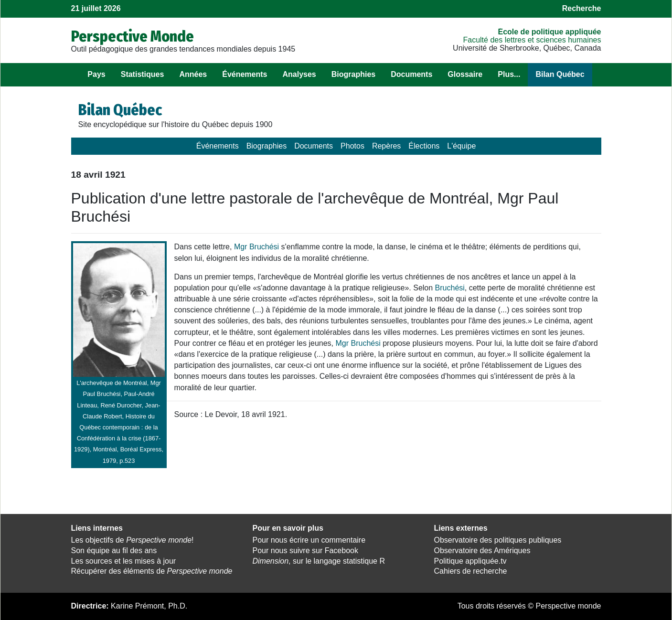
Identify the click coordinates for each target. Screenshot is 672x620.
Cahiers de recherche (471, 571)
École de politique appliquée (549, 32)
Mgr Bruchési (256, 247)
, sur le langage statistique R (319, 561)
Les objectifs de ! (133, 540)
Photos (352, 146)
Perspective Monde (133, 36)
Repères (386, 146)
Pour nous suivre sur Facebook (305, 551)
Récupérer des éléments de (152, 571)
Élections (424, 146)
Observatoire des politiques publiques (498, 540)
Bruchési (450, 288)
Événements (245, 74)
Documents (411, 74)
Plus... (509, 74)
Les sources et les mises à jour (124, 561)
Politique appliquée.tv (470, 561)
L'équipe (461, 146)
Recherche (582, 8)
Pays (96, 74)
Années (193, 74)
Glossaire (465, 74)
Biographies (353, 74)
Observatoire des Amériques (482, 551)
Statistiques (143, 74)
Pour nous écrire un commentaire (309, 540)
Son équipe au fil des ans (114, 551)
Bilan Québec (560, 74)
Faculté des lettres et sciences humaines (532, 40)
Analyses (299, 74)
